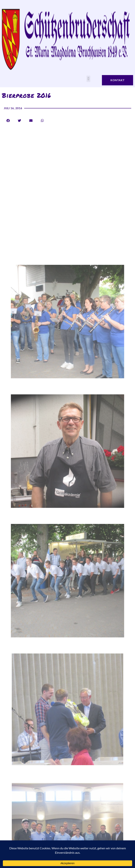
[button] (88, 79)
